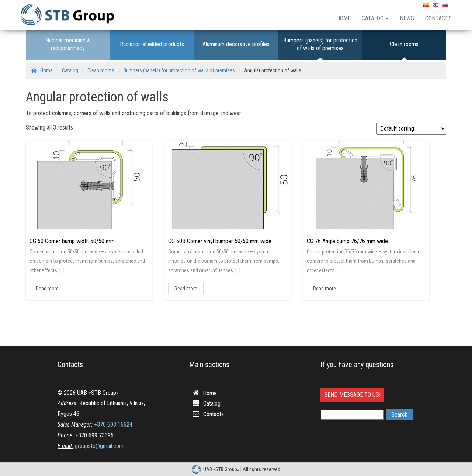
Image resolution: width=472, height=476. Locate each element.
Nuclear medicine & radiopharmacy (68, 44)
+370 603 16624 (113, 425)
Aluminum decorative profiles (236, 44)
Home (343, 18)
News (407, 18)
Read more (47, 289)
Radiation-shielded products (152, 44)
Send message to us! (352, 395)
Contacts (438, 18)
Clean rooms (404, 44)
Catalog (375, 18)
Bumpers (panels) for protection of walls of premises (320, 44)
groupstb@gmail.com (99, 446)
